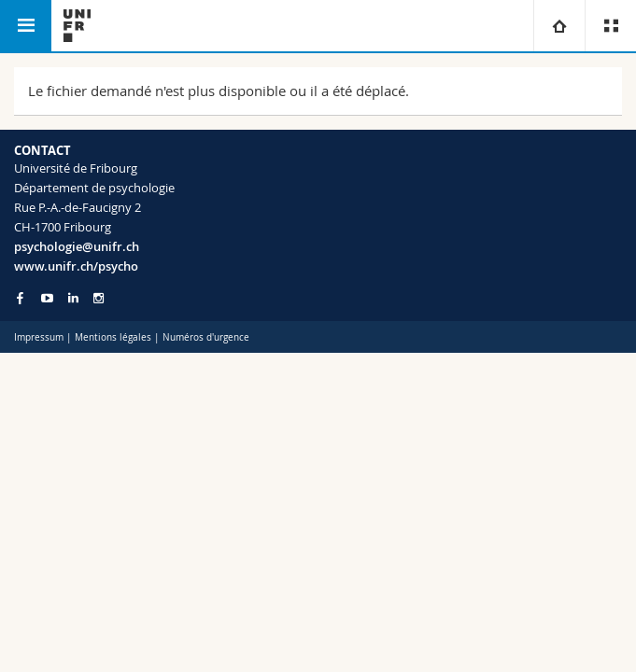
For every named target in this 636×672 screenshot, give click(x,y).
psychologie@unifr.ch (77, 246)
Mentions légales (113, 337)
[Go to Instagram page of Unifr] (99, 298)
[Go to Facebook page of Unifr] (20, 298)
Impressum (39, 337)
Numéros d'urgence (206, 337)
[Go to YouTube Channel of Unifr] (47, 298)
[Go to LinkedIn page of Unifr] (73, 298)
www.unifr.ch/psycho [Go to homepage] (76, 266)
